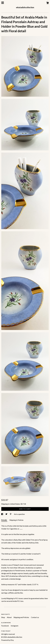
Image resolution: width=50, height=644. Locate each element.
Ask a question (19, 514)
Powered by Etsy (8, 640)
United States (15, 504)
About (9, 617)
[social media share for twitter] (7, 514)
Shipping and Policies (21, 617)
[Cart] (48, 3)
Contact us (35, 617)
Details (4, 520)
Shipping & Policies (16, 520)
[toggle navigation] (3, 3)
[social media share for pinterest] (11, 514)
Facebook (5, 626)
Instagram (15, 626)
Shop (3, 617)
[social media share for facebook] (2, 514)
